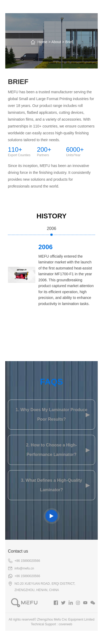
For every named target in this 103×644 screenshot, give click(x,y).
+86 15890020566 (27, 561)
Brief (69, 42)
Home (43, 42)
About (56, 42)
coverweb (65, 624)
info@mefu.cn (24, 568)
